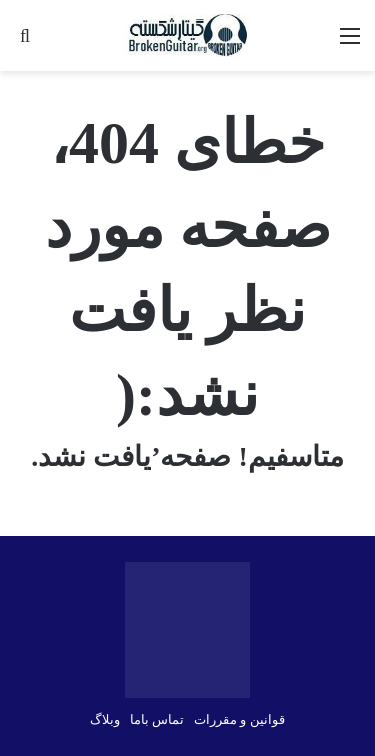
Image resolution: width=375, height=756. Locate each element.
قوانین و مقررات (239, 719)
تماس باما (157, 719)
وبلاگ (105, 719)
